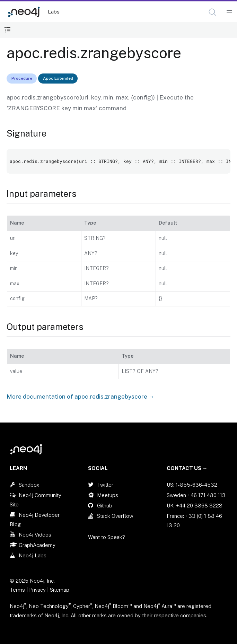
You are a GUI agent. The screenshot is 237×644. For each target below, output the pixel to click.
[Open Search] (213, 12)
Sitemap (60, 590)
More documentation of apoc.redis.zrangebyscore (77, 397)
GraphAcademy (37, 545)
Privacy (38, 590)
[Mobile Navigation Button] (229, 12)
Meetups (108, 495)
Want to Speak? (107, 537)
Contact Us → (187, 468)
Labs (54, 12)
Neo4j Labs (33, 555)
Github (105, 506)
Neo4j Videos (35, 535)
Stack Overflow (115, 516)
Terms (17, 590)
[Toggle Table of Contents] (7, 30)
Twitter (105, 485)
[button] (213, 12)
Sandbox (29, 485)
